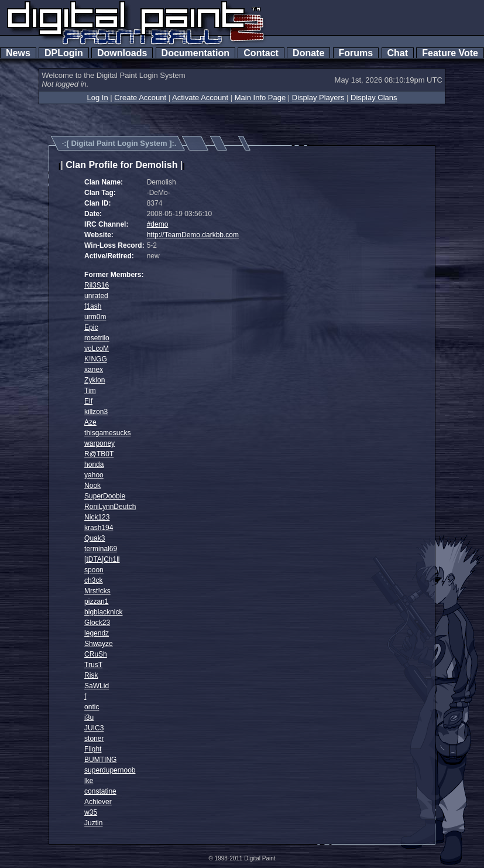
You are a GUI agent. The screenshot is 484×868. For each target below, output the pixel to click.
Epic (91, 327)
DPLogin (64, 53)
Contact (261, 53)
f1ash (93, 306)
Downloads (122, 53)
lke (89, 781)
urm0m (95, 317)
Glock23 (97, 623)
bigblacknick (103, 612)
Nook (92, 486)
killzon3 (96, 412)
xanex (94, 370)
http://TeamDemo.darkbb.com (193, 235)
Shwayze (99, 644)
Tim (90, 391)
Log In (97, 98)
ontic (92, 707)
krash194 (99, 528)
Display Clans (374, 98)
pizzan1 (96, 602)
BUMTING (100, 760)
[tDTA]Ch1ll (102, 559)
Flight (93, 749)
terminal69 (101, 549)
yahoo (94, 475)
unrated (96, 296)
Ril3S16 (97, 285)
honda (94, 464)
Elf (88, 401)
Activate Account (200, 98)
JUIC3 (94, 728)
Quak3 (95, 538)
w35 (91, 812)
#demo (158, 224)
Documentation (195, 53)
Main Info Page (260, 98)
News (18, 53)
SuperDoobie (105, 496)
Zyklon (95, 380)
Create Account (140, 98)
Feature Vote (450, 53)
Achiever (98, 802)
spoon (94, 570)
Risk (91, 675)
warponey (99, 443)
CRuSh (96, 654)
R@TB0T (99, 454)
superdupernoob (110, 770)
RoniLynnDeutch (110, 507)
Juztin (93, 823)
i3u (89, 717)
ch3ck (93, 580)
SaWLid (97, 686)
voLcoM (97, 348)
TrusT (93, 665)
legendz (97, 633)
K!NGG (96, 359)
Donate (308, 53)
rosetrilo (97, 338)
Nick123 (97, 517)
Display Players (318, 98)
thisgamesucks (107, 433)
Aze (90, 422)
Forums (356, 53)
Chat (398, 53)
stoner (94, 739)
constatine (100, 791)
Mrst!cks (97, 591)
